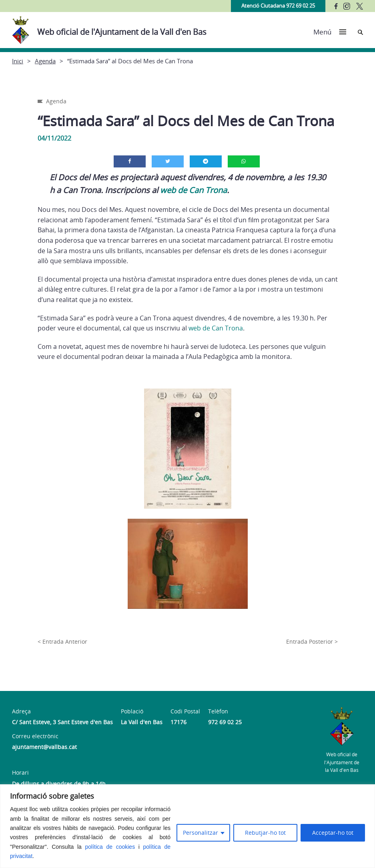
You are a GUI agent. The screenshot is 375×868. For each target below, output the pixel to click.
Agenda (45, 61)
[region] (187, 826)
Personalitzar (201, 833)
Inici (18, 61)
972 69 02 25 (225, 722)
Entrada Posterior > (312, 641)
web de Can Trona (194, 190)
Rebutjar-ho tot (265, 833)
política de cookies (110, 847)
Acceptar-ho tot (333, 833)
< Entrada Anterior (62, 641)
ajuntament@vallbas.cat (44, 747)
